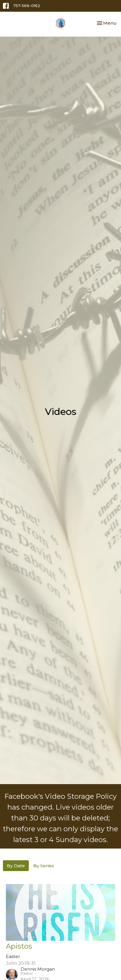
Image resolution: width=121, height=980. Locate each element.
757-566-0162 (27, 6)
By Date (16, 866)
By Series (44, 866)
